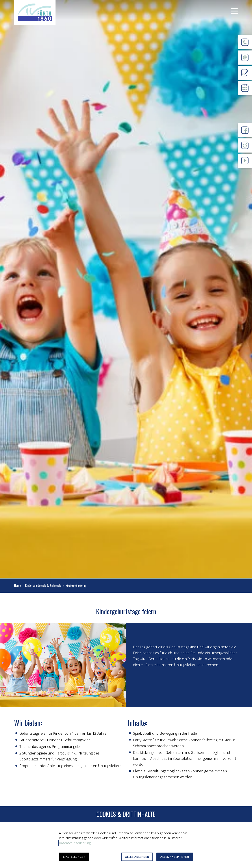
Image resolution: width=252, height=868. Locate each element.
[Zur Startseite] (35, 12)
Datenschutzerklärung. (75, 843)
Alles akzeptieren (175, 857)
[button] (234, 11)
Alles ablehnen (137, 857)
